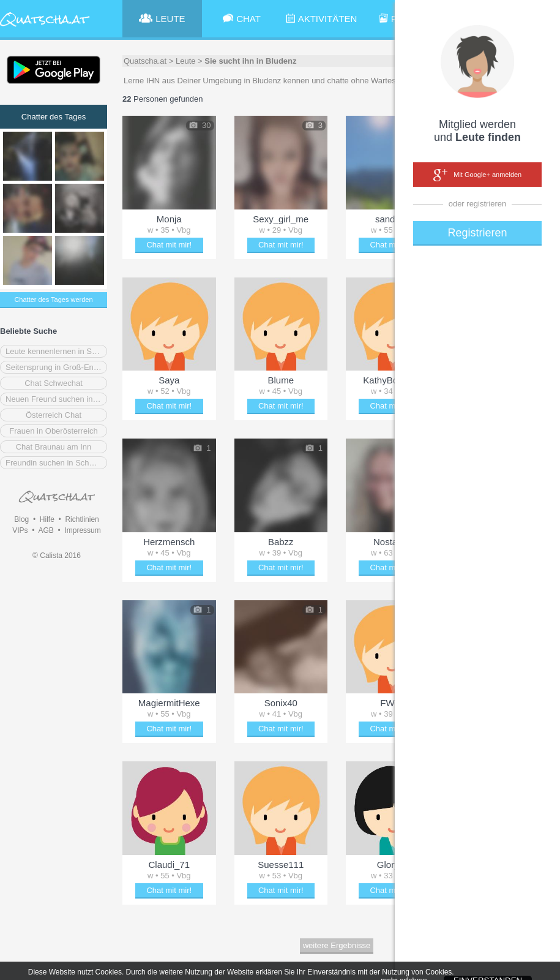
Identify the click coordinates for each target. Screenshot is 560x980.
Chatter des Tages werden (53, 300)
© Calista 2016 (57, 556)
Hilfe (47, 519)
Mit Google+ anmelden (477, 175)
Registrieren (477, 233)
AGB (46, 530)
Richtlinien (82, 519)
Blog (21, 519)
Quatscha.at (145, 61)
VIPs (20, 530)
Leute (186, 61)
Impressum (82, 530)
